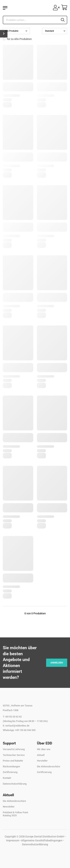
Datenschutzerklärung (15, 784)
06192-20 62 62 (14, 717)
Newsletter (9, 807)
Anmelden (57, 663)
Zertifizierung (10, 772)
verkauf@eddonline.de (17, 726)
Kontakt (7, 778)
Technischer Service (14, 755)
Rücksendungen (11, 766)
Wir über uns (44, 749)
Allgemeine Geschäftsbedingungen (42, 840)
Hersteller (42, 761)
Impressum (13, 840)
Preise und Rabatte (13, 761)
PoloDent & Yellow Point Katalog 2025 (15, 814)
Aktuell (41, 755)
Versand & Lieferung (14, 749)
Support (9, 743)
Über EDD (45, 743)
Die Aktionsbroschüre (49, 766)
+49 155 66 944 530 (25, 730)
